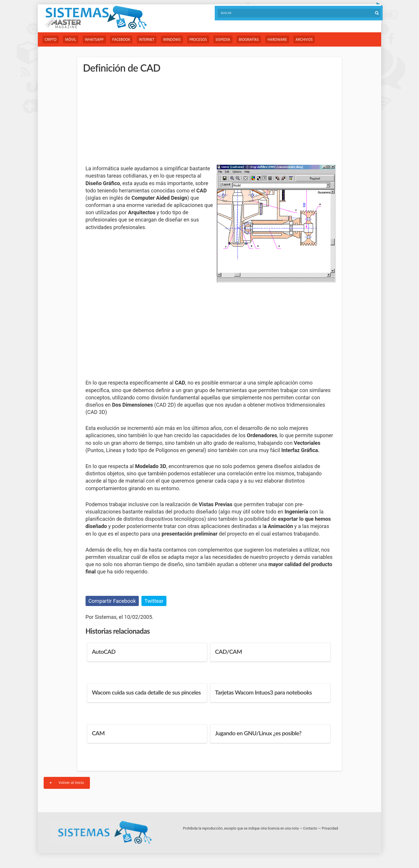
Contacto (310, 829)
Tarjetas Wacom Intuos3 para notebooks (263, 692)
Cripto (51, 40)
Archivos (308, 40)
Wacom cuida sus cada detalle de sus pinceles (146, 692)
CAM (98, 733)
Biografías (252, 40)
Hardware (281, 40)
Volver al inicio (67, 783)
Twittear (154, 601)
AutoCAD (104, 652)
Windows (174, 40)
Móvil (71, 40)
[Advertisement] (129, 119)
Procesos (201, 40)
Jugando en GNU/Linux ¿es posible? (258, 733)
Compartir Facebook (112, 601)
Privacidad (330, 829)
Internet (148, 40)
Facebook (122, 40)
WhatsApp (95, 40)
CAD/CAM (228, 652)
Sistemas (96, 18)
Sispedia (226, 40)
